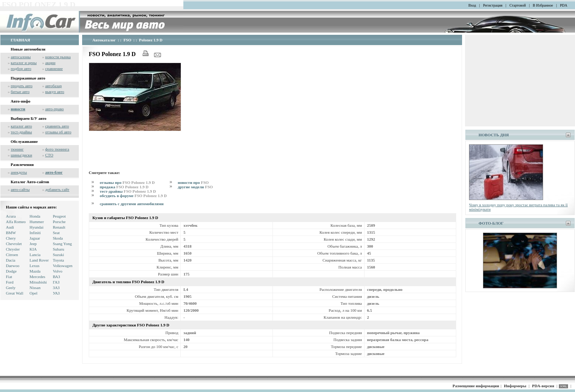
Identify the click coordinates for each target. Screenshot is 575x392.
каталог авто (21, 126)
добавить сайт (57, 189)
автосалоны (21, 57)
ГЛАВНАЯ (20, 40)
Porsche (59, 222)
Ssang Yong (62, 244)
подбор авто (21, 69)
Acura (11, 216)
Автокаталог (104, 40)
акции (50, 63)
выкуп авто (55, 92)
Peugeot (59, 216)
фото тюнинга (57, 149)
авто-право (54, 109)
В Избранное (543, 5)
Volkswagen (63, 266)
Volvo (58, 271)
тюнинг (17, 149)
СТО (49, 155)
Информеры (515, 386)
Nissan (35, 288)
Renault (59, 227)
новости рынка (58, 57)
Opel (34, 293)
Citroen (12, 255)
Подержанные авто (28, 78)
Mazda (35, 271)
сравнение (54, 69)
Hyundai (37, 227)
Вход (472, 5)
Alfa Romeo (16, 222)
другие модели (195, 187)
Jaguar (35, 238)
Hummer (37, 222)
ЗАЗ (56, 288)
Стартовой (518, 5)
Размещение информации (476, 386)
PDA (564, 5)
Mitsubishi (38, 282)
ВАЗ (56, 277)
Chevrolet (14, 244)
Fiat (9, 277)
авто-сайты (20, 189)
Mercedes (38, 277)
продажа (124, 187)
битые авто (20, 92)
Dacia (11, 260)
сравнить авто (57, 126)
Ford (10, 282)
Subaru (58, 249)
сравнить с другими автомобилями (132, 204)
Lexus (35, 266)
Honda (35, 216)
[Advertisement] (222, 149)
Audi (10, 227)
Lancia (35, 255)
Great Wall (14, 293)
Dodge (11, 271)
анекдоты (19, 172)
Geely (11, 288)
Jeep (33, 244)
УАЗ (56, 293)
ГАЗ (56, 282)
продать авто (21, 86)
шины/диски (21, 155)
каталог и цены (24, 63)
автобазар (53, 86)
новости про (193, 182)
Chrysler (13, 249)
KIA (33, 249)
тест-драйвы (21, 132)
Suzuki (58, 255)
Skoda (58, 238)
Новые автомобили (28, 49)
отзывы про (127, 182)
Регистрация (493, 5)
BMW (11, 233)
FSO (127, 40)
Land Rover (39, 260)
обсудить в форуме (133, 196)
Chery (11, 238)
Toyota (58, 260)
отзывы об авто (58, 132)
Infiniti (35, 233)
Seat (56, 233)
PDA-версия (543, 386)
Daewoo (13, 266)
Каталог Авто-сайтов (30, 182)
